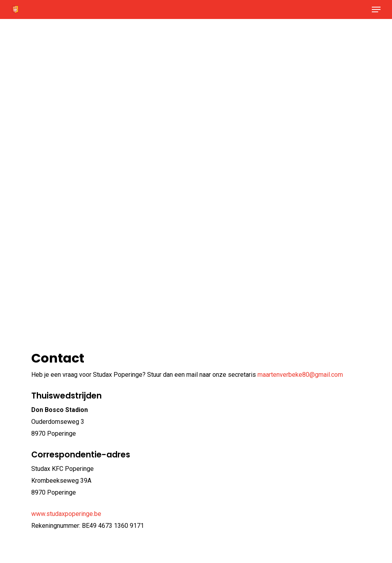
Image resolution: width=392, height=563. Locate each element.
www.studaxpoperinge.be (66, 514)
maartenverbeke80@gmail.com (300, 375)
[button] (376, 9)
